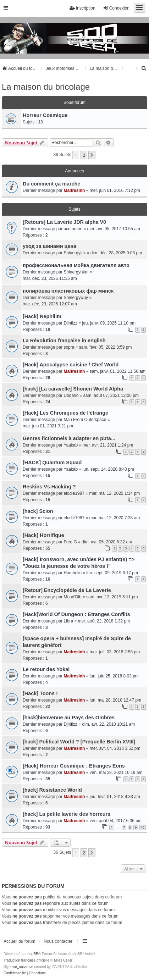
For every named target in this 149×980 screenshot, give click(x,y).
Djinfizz (70, 323)
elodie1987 (74, 493)
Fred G (70, 542)
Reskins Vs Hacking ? (49, 487)
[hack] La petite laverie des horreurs (67, 814)
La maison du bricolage (46, 87)
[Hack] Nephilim (42, 316)
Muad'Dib (72, 597)
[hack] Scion (38, 511)
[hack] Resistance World (52, 790)
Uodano (71, 395)
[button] (92, 155)
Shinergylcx (74, 253)
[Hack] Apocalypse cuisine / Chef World (71, 365)
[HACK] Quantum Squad (52, 463)
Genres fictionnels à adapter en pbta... (69, 438)
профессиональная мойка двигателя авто (76, 265)
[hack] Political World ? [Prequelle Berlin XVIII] (79, 742)
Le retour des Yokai (46, 669)
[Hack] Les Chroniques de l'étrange (65, 413)
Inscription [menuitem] (82, 8)
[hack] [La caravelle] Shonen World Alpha (73, 389)
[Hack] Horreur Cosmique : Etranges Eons (74, 766)
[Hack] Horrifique (43, 535)
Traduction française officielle (26, 960)
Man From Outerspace (85, 420)
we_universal (23, 967)
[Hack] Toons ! (40, 693)
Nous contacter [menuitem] (58, 941)
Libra (68, 621)
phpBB (33, 954)
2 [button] (84, 155)
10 (143, 827)
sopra (69, 347)
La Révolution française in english (64, 340)
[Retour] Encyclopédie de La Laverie (67, 590)
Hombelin (73, 573)
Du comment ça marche (51, 184)
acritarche (73, 229)
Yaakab (71, 445)
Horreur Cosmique (45, 115)
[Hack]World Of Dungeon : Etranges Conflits (76, 614)
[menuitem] (144, 68)
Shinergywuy (76, 298)
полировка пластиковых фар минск (68, 291)
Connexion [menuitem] (116, 8)
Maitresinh (74, 190)
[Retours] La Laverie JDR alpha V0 (64, 222)
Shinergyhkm (76, 272)
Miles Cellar (63, 960)
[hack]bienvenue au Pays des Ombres (69, 718)
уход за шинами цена (49, 246)
